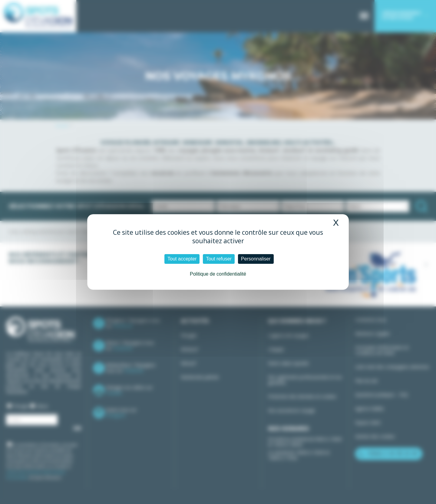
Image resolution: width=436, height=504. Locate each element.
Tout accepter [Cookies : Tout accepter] (182, 259)
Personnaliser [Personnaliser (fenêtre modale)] (256, 259)
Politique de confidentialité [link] (218, 274)
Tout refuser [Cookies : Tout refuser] (219, 259)
